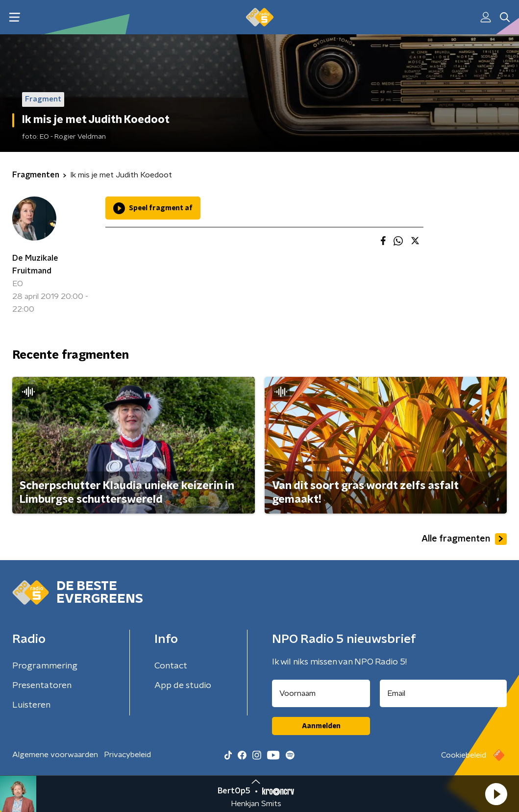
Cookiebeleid (464, 755)
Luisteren (31, 705)
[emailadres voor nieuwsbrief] (443, 693)
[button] (496, 794)
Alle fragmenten (464, 539)
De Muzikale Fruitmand (35, 265)
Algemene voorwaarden (55, 755)
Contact (171, 666)
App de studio (183, 686)
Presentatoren (42, 686)
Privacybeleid (127, 755)
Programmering (45, 666)
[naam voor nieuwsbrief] (321, 693)
